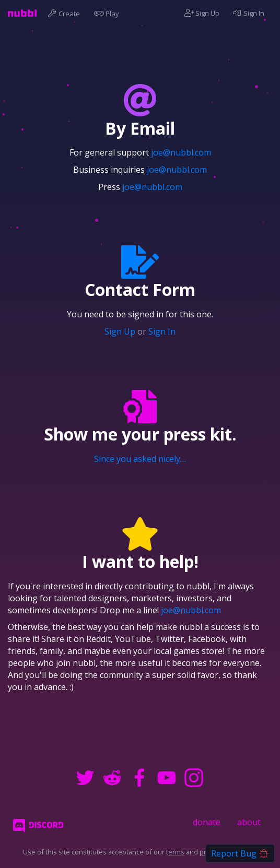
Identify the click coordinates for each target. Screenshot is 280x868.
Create (65, 13)
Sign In (248, 13)
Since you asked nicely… (140, 459)
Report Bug (240, 853)
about (249, 822)
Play (108, 13)
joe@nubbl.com (181, 152)
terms (175, 852)
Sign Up (202, 13)
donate (207, 822)
